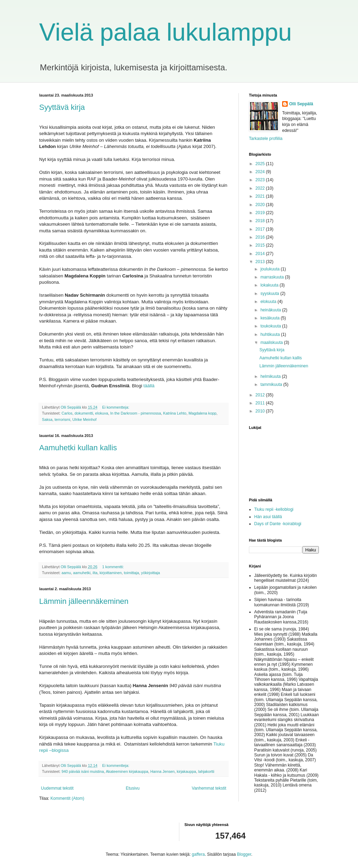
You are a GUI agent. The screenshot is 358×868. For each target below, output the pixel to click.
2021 (261, 196)
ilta (95, 573)
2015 (261, 245)
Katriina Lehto (175, 413)
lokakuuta (270, 285)
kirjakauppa (187, 771)
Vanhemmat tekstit (209, 788)
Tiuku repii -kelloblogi (274, 509)
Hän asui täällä (268, 517)
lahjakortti (206, 771)
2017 (261, 229)
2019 (261, 213)
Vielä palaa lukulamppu (166, 32)
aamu (66, 573)
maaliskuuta (272, 343)
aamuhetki (82, 573)
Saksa (47, 419)
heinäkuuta (271, 310)
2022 (261, 188)
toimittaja (131, 573)
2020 (261, 205)
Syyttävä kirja (62, 107)
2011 (261, 403)
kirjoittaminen (111, 573)
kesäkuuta (271, 318)
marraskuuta (273, 277)
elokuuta (269, 302)
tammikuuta (272, 384)
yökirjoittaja (151, 573)
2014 (261, 254)
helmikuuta (271, 376)
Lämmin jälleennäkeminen (84, 601)
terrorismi (62, 419)
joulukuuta (271, 269)
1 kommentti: (113, 567)
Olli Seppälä (301, 104)
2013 (261, 262)
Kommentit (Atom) (67, 798)
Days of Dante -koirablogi (278, 524)
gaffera (198, 854)
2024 (261, 172)
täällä (149, 386)
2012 (261, 395)
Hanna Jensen (163, 771)
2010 (261, 411)
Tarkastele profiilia (266, 139)
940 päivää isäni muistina (83, 771)
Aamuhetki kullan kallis (78, 448)
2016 (261, 237)
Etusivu (133, 788)
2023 (261, 180)
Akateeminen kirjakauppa (127, 771)
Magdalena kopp (202, 413)
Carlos (67, 413)
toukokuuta (271, 326)
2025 (261, 164)
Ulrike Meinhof (84, 419)
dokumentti (84, 413)
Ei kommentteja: (116, 407)
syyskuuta (270, 294)
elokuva (102, 413)
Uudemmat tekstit (57, 788)
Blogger (244, 854)
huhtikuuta (271, 334)
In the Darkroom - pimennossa (135, 413)
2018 (261, 221)
